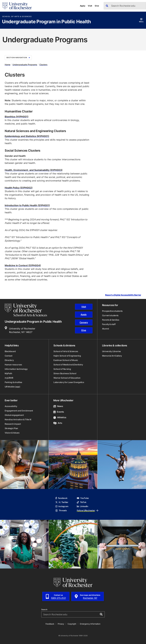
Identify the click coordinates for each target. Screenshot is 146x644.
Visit (90, 6)
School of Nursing (62, 369)
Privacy (61, 624)
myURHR (9, 378)
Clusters (43, 64)
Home (7, 64)
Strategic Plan (11, 428)
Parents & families (111, 320)
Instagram (62, 506)
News (58, 406)
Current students (110, 315)
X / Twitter (62, 502)
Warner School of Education (67, 378)
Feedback (50, 624)
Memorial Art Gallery (112, 356)
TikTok (82, 502)
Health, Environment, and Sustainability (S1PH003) (34, 170)
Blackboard (10, 351)
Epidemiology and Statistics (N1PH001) (27, 136)
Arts (58, 423)
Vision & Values (12, 433)
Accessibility (11, 406)
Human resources (13, 365)
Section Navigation (18, 58)
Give (97, 6)
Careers (84, 322)
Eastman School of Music (66, 360)
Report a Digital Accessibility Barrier (123, 295)
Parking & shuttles (13, 382)
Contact (9, 356)
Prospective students (112, 311)
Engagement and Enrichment (19, 411)
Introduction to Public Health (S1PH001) (27, 205)
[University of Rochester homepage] (17, 6)
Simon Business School (65, 373)
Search (44, 610)
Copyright (72, 624)
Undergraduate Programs (25, 64)
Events (59, 412)
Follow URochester (88, 510)
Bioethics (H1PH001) (17, 117)
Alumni (106, 329)
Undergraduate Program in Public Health (46, 22)
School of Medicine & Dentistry (68, 365)
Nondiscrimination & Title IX (18, 419)
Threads (61, 510)
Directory (9, 360)
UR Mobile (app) (12, 387)
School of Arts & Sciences (17, 17)
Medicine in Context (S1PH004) (23, 265)
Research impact (13, 424)
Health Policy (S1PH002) (19, 188)
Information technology (16, 369)
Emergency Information (90, 624)
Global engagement (14, 415)
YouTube (83, 498)
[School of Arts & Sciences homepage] (26, 310)
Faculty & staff (109, 324)
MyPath (8, 373)
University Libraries (111, 351)
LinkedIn (83, 506)
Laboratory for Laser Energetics (69, 382)
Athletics (60, 417)
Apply (83, 6)
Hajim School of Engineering (67, 356)
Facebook (61, 498)
